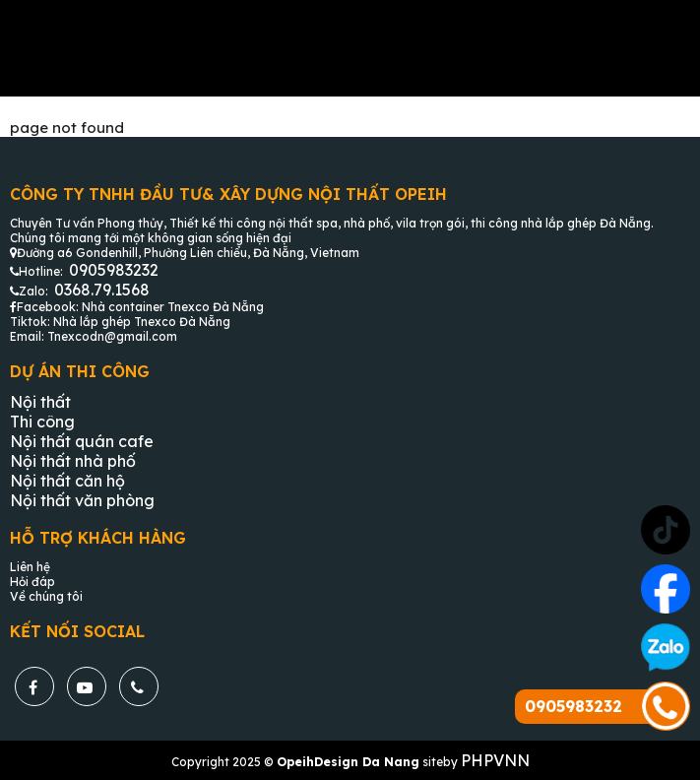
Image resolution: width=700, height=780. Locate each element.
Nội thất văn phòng (82, 500)
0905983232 (114, 270)
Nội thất (40, 402)
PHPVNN (495, 760)
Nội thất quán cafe (82, 441)
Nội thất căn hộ (67, 481)
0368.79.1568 (102, 290)
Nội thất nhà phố (73, 461)
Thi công (42, 422)
